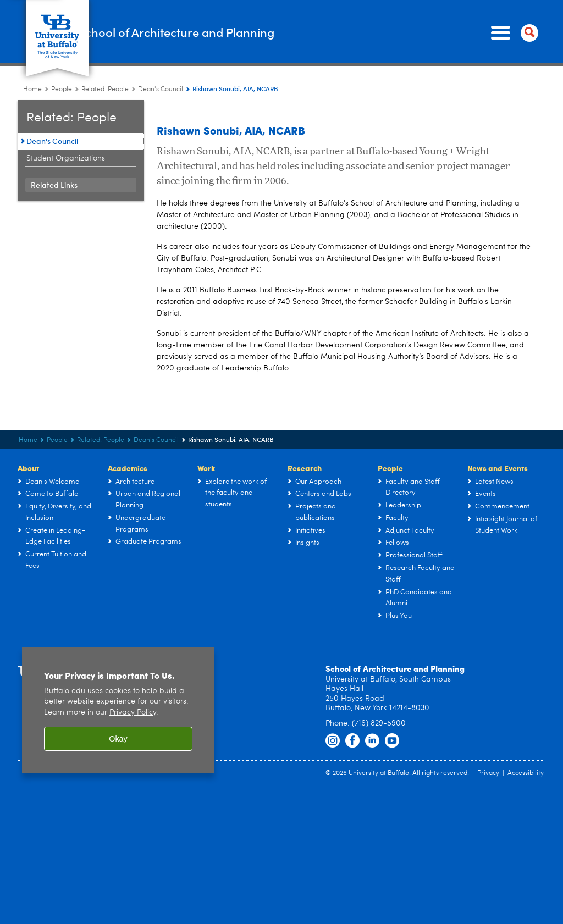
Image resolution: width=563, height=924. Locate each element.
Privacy (488, 773)
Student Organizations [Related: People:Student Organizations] (66, 158)
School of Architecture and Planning (261, 32)
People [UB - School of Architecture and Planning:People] (62, 90)
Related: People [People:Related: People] (105, 90)
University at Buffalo (379, 773)
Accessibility (526, 773)
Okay (118, 739)
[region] (118, 710)
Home (32, 90)
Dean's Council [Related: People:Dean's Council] (161, 90)
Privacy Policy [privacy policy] (133, 713)
